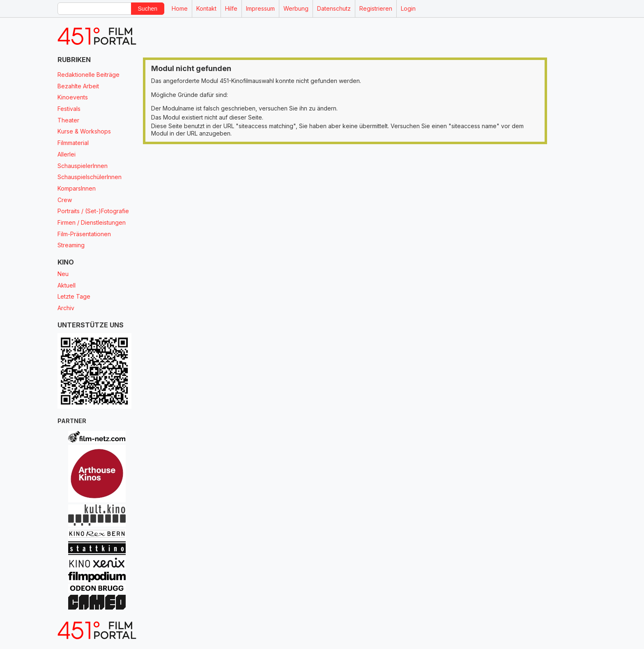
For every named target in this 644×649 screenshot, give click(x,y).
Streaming (71, 245)
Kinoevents (73, 97)
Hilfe (231, 8)
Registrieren (376, 8)
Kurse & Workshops (84, 131)
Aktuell (67, 285)
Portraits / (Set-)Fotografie (93, 211)
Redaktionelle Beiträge (89, 75)
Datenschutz (334, 8)
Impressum (260, 8)
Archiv (66, 308)
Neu (63, 274)
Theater (68, 120)
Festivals (69, 109)
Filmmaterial (73, 143)
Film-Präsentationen (84, 234)
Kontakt (206, 8)
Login (408, 8)
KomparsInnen (77, 188)
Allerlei (67, 154)
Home (180, 8)
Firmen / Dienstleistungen (92, 222)
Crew (65, 200)
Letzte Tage (74, 296)
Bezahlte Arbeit (78, 86)
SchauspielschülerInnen (90, 177)
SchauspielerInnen (83, 166)
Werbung (296, 8)
